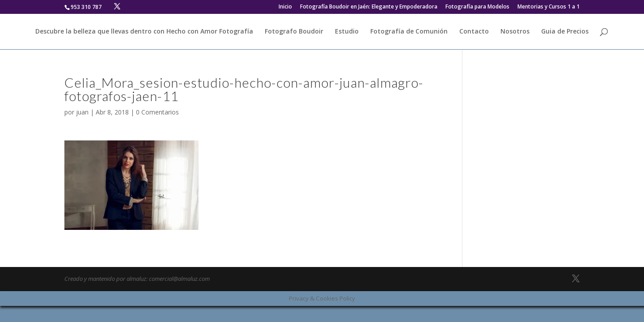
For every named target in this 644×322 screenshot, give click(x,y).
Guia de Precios (565, 32)
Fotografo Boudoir (294, 32)
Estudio (347, 32)
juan (82, 112)
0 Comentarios (157, 112)
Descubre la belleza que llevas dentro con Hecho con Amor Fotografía (144, 32)
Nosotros (515, 32)
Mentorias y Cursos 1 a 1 (549, 7)
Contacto (474, 32)
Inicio (285, 7)
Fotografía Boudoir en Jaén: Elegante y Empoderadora (369, 7)
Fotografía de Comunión (409, 32)
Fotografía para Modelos (477, 7)
